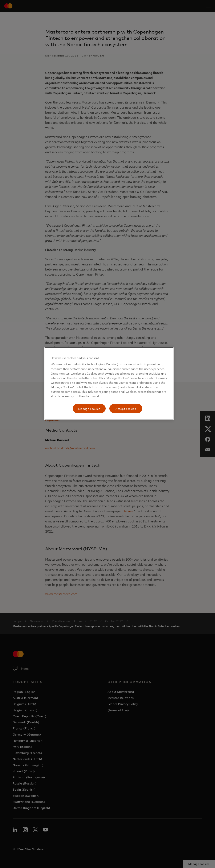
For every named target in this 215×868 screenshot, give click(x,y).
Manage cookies (89, 408)
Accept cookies (126, 408)
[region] (109, 384)
